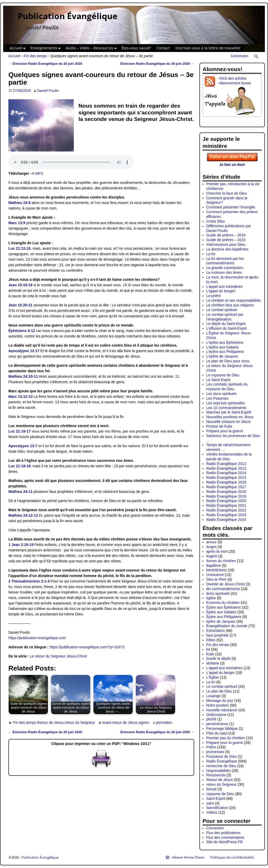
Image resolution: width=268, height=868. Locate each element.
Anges (211, 547)
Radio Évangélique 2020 (226, 501)
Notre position (217, 705)
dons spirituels (218, 593)
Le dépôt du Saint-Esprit (226, 324)
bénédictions (217, 570)
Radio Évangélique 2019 (226, 496)
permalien (164, 723)
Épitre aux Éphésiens (224, 607)
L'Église (213, 677)
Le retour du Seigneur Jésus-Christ (58, 656)
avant (107, 723)
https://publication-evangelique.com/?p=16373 (87, 647)
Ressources (216, 775)
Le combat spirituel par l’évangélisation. (225, 317)
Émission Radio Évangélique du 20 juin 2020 (45, 64)
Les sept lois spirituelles (226, 403)
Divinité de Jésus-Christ (225, 584)
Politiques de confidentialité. (232, 857)
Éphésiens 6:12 (22, 331)
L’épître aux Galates (223, 347)
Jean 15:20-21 (20, 305)
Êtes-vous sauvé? (136, 48)
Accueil (19, 48)
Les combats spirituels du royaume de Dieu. (227, 387)
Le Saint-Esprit (218, 380)
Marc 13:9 (17, 223)
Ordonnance (216, 715)
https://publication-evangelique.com (37, 638)
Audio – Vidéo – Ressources (92, 48)
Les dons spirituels (221, 394)
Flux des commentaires (225, 837)
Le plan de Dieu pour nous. (228, 361)
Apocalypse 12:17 (24, 351)
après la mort (217, 551)
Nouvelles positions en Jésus (230, 417)
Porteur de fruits (219, 426)
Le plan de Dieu (219, 691)
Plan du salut (217, 733)
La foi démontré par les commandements (225, 261)
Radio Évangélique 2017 (226, 487)
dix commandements (223, 589)
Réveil (211, 789)
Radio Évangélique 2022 (226, 510)
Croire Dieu (216, 221)
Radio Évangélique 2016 (226, 482)
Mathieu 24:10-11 (23, 376)
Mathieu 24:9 (19, 203)
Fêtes (211, 640)
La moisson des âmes (224, 272)
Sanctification (217, 808)
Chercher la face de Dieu (227, 193)
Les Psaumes (217, 398)
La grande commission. (225, 268)
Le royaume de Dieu (223, 375)
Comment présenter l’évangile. (231, 207)
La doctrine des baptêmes (227, 249)
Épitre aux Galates (221, 612)
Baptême (214, 566)
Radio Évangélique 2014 (226, 473)
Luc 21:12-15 (19, 248)
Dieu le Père (216, 579)
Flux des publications (223, 833)
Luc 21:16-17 (19, 431)
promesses (215, 752)
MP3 (39, 173)
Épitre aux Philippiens (224, 617)
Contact (163, 48)
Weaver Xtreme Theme (188, 857)
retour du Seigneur (80, 723)
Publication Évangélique (68, 16)
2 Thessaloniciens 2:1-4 (29, 581)
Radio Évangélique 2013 (226, 468)
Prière (211, 747)
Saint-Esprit (216, 799)
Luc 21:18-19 (19, 466)
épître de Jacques (221, 621)
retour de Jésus (125, 723)
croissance (215, 575)
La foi (211, 254)
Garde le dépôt (218, 659)
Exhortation (216, 631)
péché (211, 719)
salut (210, 803)
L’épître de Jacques (222, 356)
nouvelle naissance (222, 710)
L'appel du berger (220, 673)
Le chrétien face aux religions (230, 305)
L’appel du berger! (221, 291)
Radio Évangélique (222, 761)
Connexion (240, 56)
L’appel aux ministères (224, 287)
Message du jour (220, 701)
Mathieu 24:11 (21, 492)
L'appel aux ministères (224, 668)
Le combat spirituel (222, 310)
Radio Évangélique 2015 (226, 477)
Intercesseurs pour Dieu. (226, 244)
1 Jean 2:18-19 (21, 545)
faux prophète (217, 635)
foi (208, 649)
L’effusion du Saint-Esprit (227, 328)
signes (144, 723)
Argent (212, 556)
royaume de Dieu (220, 794)
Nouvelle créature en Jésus (228, 422)
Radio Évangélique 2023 (226, 515)
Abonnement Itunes (235, 83)
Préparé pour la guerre (225, 431)
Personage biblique (222, 729)
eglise (211, 598)
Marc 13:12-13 (21, 397)
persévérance (217, 724)
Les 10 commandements (226, 408)
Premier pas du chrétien (226, 738)
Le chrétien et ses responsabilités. (234, 300)
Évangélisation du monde (227, 626)
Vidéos (212, 812)
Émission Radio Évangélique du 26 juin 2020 (157, 64)
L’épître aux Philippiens (225, 352)
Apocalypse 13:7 (23, 446)
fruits (210, 654)
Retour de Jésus (50, 723)
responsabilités (218, 771)
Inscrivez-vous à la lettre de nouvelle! (208, 48)
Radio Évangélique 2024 (226, 520)
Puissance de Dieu (222, 756)
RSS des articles (233, 78)
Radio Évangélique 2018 (226, 492)
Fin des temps (35, 56)
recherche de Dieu (221, 766)
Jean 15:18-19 (20, 285)
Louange (213, 696)
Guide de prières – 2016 (226, 235)
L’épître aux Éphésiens (225, 342)
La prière (213, 296)
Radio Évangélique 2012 (226, 464)
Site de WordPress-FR (225, 842)
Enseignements (47, 48)
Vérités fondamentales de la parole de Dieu (229, 457)
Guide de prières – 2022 (226, 240)
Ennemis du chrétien (223, 603)
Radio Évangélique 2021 (226, 505)
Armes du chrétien (221, 561)
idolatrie (213, 663)
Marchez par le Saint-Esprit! (229, 412)
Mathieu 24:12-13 (23, 515)
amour (211, 542)
